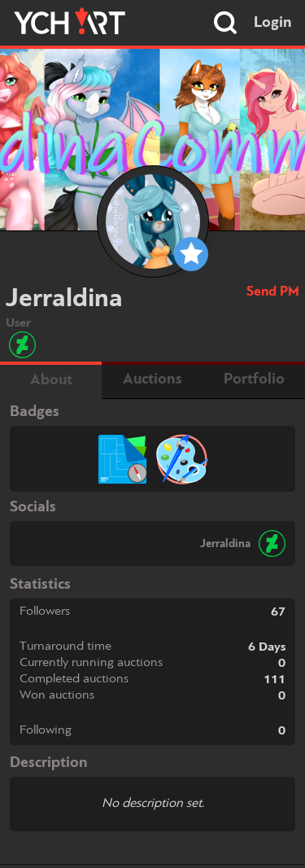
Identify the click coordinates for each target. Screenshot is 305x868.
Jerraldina (225, 544)
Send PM (273, 292)
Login (273, 23)
